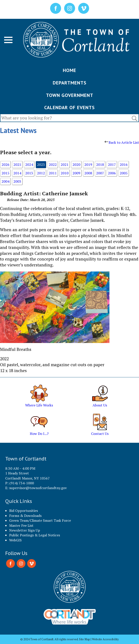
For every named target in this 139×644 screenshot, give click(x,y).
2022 (53, 164)
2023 (41, 164)
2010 (65, 173)
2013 (29, 173)
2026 (5, 164)
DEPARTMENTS (70, 83)
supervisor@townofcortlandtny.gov (38, 488)
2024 (29, 164)
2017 (112, 164)
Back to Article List (122, 142)
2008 (88, 173)
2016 (124, 164)
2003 (17, 181)
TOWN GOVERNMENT (70, 95)
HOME (69, 70)
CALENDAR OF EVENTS (69, 107)
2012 (41, 173)
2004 (5, 181)
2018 (100, 164)
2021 (65, 164)
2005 (124, 173)
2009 (76, 173)
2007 (100, 173)
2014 (17, 173)
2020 (76, 164)
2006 (112, 173)
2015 (5, 173)
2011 (53, 173)
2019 (88, 164)
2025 (17, 164)
